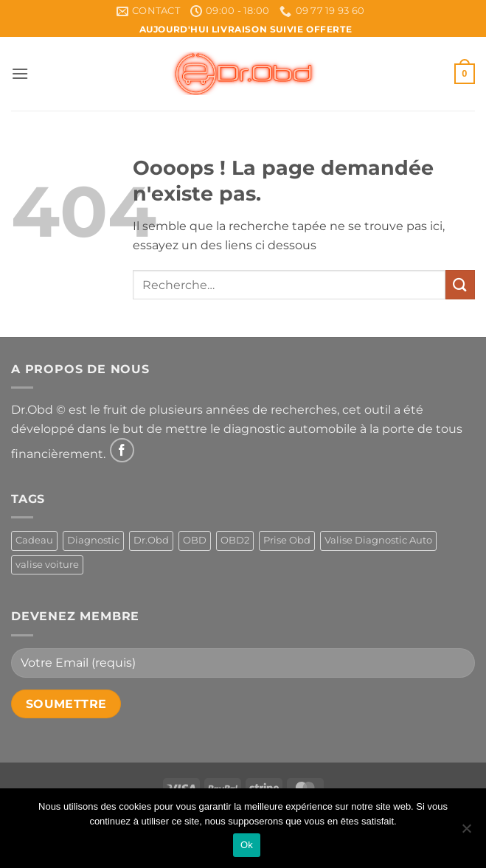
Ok (247, 845)
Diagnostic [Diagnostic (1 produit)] (93, 540)
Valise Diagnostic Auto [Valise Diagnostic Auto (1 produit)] (378, 540)
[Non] (466, 833)
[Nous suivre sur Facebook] (122, 450)
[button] (20, 73)
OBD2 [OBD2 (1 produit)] (235, 540)
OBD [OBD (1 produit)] (195, 540)
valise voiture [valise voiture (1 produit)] (47, 565)
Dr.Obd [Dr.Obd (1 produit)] (151, 540)
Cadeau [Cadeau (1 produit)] (34, 540)
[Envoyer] (460, 284)
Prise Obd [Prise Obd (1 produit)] (287, 540)
